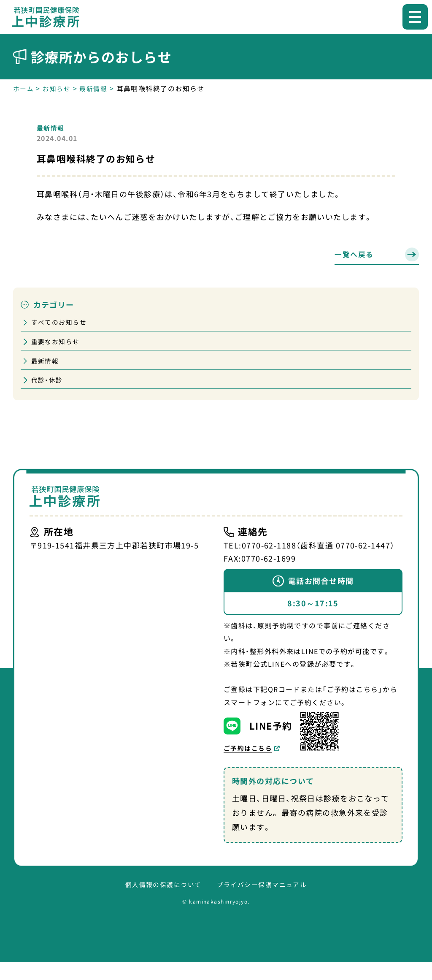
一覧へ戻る (355, 255)
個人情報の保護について (161, 902)
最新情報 (51, 128)
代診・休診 (48, 387)
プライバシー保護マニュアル (264, 902)
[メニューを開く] (415, 17)
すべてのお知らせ (61, 325)
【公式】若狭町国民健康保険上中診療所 (50, 17)
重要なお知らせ (57, 345)
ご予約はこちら (249, 765)
